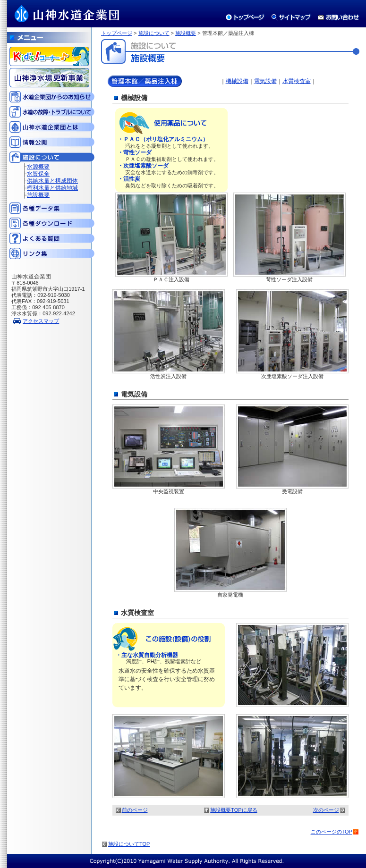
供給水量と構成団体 (52, 181)
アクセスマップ (41, 321)
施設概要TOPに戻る (234, 810)
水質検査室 (297, 81)
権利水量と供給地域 (52, 188)
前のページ (135, 810)
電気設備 (265, 81)
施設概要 (38, 195)
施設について (154, 33)
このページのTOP (332, 832)
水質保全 (38, 174)
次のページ (326, 810)
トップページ (117, 33)
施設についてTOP (129, 844)
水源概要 (38, 167)
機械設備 (237, 81)
